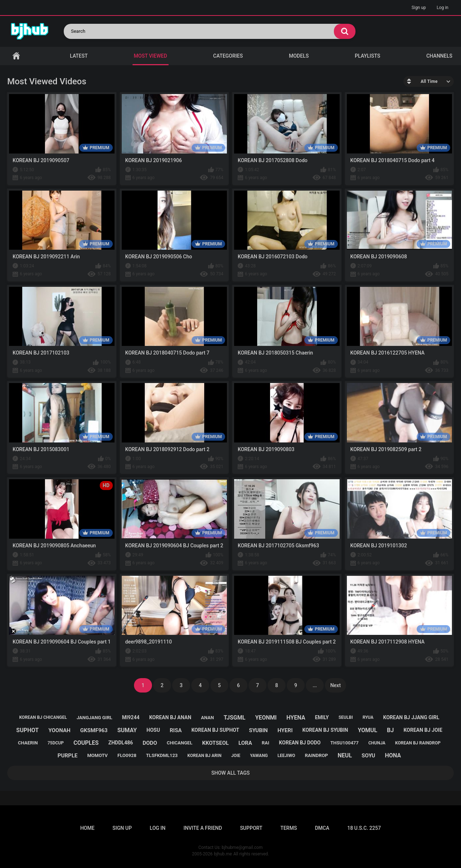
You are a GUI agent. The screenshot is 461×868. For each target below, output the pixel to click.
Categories (228, 56)
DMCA (322, 828)
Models (299, 56)
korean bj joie (423, 730)
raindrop (316, 755)
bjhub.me (223, 854)
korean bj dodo (300, 743)
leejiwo (287, 756)
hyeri (285, 730)
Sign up (419, 8)
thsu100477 (344, 743)
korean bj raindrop (418, 743)
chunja (377, 743)
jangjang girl (95, 718)
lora (245, 743)
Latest (79, 56)
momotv (97, 755)
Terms (288, 828)
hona (393, 755)
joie (236, 756)
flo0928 (127, 755)
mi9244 (131, 717)
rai (266, 743)
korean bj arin (204, 756)
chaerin (28, 743)
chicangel (180, 743)
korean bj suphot (215, 730)
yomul (367, 730)
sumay (127, 730)
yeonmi (266, 718)
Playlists (368, 56)
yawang (259, 756)
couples (86, 743)
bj (390, 730)
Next (335, 685)
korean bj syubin (325, 730)
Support (251, 828)
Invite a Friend (203, 828)
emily (322, 717)
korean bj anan (170, 717)
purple (68, 756)
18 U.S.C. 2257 (364, 828)
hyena (296, 718)
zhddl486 (121, 743)
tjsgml (235, 718)
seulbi (346, 717)
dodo (150, 743)
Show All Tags (231, 773)
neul (345, 755)
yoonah (59, 730)
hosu (153, 730)
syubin (258, 730)
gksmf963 (94, 730)
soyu (368, 756)
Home (16, 56)
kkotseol (215, 743)
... (315, 685)
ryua (368, 717)
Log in (442, 8)
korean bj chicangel (43, 717)
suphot (27, 730)
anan (207, 718)
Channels (439, 56)
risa (176, 730)
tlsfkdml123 (162, 755)
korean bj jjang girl (411, 717)
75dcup (56, 743)
